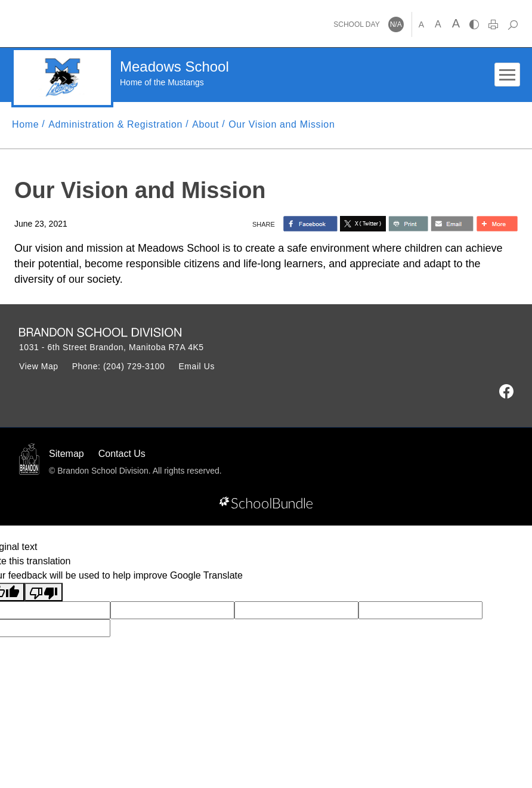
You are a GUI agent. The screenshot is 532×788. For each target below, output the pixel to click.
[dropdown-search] (513, 24)
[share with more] (497, 224)
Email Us (197, 366)
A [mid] (438, 24)
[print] (493, 24)
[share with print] (408, 224)
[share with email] (452, 224)
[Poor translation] (44, 592)
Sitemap (66, 454)
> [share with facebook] (310, 224)
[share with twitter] (363, 224)
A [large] (456, 23)
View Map (39, 366)
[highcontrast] (474, 24)
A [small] (421, 24)
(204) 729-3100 (134, 366)
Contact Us (122, 454)
